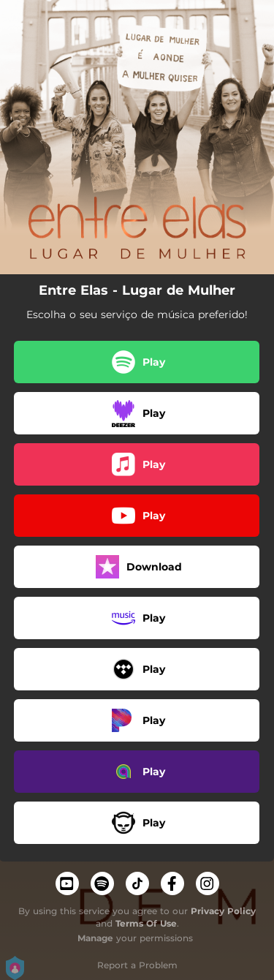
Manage (95, 938)
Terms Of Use (146, 923)
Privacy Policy (223, 911)
